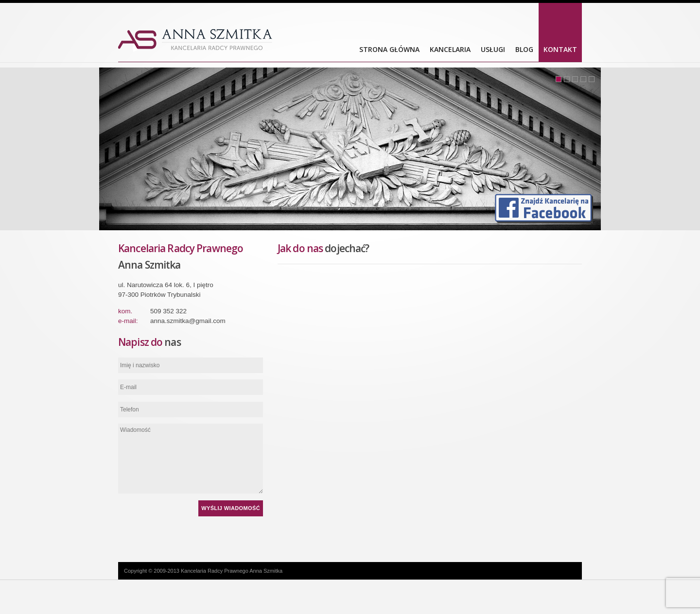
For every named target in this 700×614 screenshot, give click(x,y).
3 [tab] (575, 79)
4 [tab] (583, 79)
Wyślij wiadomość (231, 508)
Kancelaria (450, 49)
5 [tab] (592, 79)
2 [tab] (567, 79)
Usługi (493, 49)
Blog (524, 49)
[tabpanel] (350, 149)
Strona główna (389, 49)
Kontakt (560, 49)
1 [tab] (559, 79)
